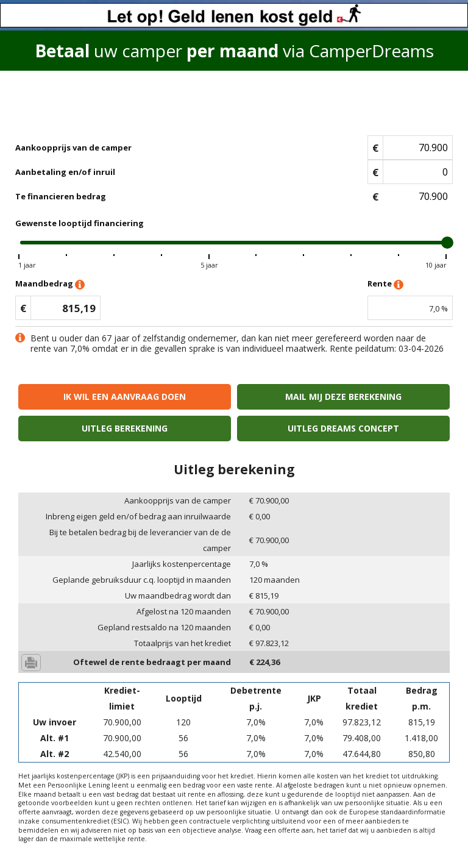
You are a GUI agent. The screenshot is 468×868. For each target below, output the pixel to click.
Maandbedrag (50, 284)
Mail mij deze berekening (343, 397)
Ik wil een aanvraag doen (125, 397)
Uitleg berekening (125, 428)
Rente (385, 284)
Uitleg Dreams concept (343, 428)
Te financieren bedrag (61, 196)
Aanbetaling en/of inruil (65, 172)
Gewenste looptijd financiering (80, 223)
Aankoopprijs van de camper (73, 148)
